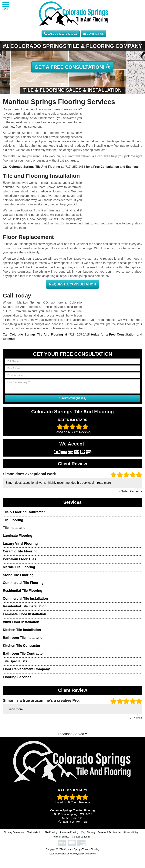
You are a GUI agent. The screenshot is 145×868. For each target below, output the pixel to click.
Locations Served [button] (72, 734)
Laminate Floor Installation (24, 614)
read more (104, 483)
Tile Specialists (15, 661)
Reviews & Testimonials (110, 832)
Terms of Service (61, 837)
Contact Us (94, 34)
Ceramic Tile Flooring (20, 551)
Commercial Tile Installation (25, 599)
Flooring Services (17, 677)
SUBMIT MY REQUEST (72, 398)
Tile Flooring (13, 520)
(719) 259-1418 (75, 167)
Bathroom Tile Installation (24, 638)
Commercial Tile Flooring (23, 583)
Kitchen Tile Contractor (22, 646)
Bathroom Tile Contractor (23, 654)
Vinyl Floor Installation (21, 622)
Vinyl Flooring (88, 832)
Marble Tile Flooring (19, 567)
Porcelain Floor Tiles (20, 559)
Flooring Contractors (14, 832)
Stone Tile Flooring (18, 575)
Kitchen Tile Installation (22, 630)
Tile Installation (15, 528)
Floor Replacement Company (26, 669)
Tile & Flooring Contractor (24, 512)
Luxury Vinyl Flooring (20, 544)
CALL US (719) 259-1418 (61, 34)
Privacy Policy (131, 832)
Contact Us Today (81, 837)
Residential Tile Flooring (23, 591)
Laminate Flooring (18, 536)
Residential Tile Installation (25, 606)
